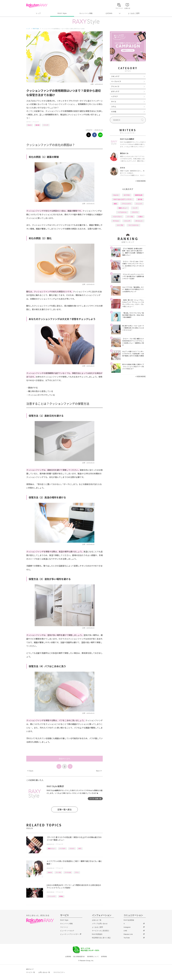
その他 (114, 112)
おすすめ (127, 195)
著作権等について (93, 957)
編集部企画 (139, 195)
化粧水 (140, 217)
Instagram (127, 927)
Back (30, 771)
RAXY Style (62, 13)
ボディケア (115, 91)
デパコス (116, 221)
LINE (125, 931)
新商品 (61, 896)
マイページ (64, 927)
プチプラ (135, 212)
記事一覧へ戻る (65, 809)
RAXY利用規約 (97, 934)
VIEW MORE (141, 181)
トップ (38, 13)
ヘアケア (114, 96)
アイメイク (36, 122)
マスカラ (72, 848)
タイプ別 (120, 225)
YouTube (127, 938)
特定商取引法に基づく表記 (101, 938)
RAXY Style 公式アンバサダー (123, 199)
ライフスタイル (133, 225)
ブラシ (77, 872)
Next (99, 771)
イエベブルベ (117, 217)
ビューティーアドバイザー (70, 934)
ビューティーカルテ (67, 931)
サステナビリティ (59, 972)
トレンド (139, 204)
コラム (114, 106)
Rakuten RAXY (37, 6)
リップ (135, 208)
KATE (80, 848)
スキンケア (115, 76)
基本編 (37, 125)
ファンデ (46, 125)
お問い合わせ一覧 (44, 972)
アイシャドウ (52, 896)
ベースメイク (116, 81)
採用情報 (104, 957)
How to (30, 125)
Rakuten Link (128, 934)
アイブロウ (62, 848)
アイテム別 (68, 872)
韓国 (115, 204)
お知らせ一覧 (97, 920)
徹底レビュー (52, 848)
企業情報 (68, 957)
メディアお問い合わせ (100, 924)
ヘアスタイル (122, 212)
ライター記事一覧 (95, 799)
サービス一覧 (31, 972)
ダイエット (139, 221)
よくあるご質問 (134, 13)
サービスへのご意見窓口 (101, 931)
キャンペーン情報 (86, 13)
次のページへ (64, 759)
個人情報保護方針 (79, 957)
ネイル (114, 101)
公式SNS (109, 13)
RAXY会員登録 (129, 920)
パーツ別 (58, 872)
